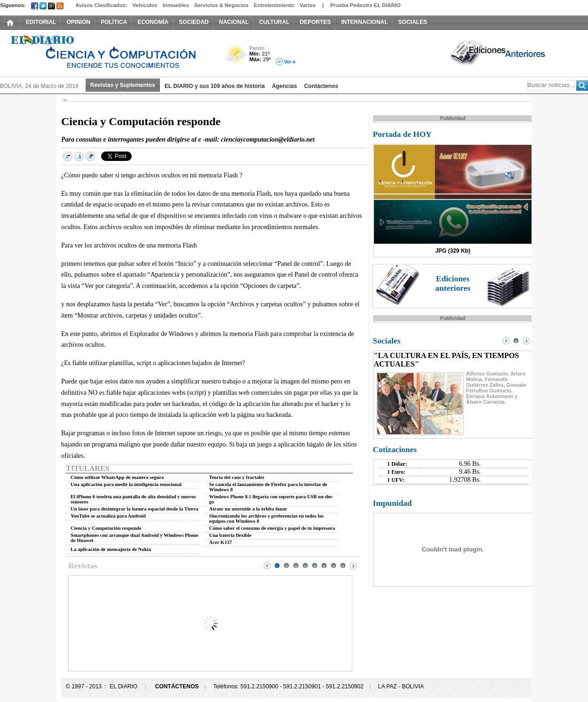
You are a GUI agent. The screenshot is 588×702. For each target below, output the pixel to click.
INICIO (10, 22)
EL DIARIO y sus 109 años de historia (215, 86)
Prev (267, 566)
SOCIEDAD (194, 22)
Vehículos (145, 5)
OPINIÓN (78, 22)
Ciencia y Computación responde (106, 528)
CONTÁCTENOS (177, 686)
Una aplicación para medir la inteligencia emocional (126, 484)
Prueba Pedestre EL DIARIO (366, 5)
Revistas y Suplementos (123, 85)
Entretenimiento (274, 5)
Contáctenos (321, 86)
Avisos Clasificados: (101, 5)
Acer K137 (221, 542)
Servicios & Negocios (222, 5)
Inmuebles (176, 5)
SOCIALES (413, 22)
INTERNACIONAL (364, 22)
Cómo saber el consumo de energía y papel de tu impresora (272, 528)
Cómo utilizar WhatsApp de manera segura (117, 477)
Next (353, 566)
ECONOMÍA (153, 22)
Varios (308, 5)
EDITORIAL (41, 22)
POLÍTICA (114, 22)
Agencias (284, 86)
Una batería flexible (230, 535)
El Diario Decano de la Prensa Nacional (106, 52)
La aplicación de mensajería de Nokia (111, 549)
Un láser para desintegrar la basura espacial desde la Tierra (134, 509)
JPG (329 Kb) (453, 251)
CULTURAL (274, 22)
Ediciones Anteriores (499, 52)
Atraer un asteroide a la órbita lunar (248, 509)
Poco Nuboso (236, 58)
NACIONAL (234, 22)
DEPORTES (315, 22)
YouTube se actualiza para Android (108, 516)
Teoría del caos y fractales (237, 477)
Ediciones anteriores (453, 283)
